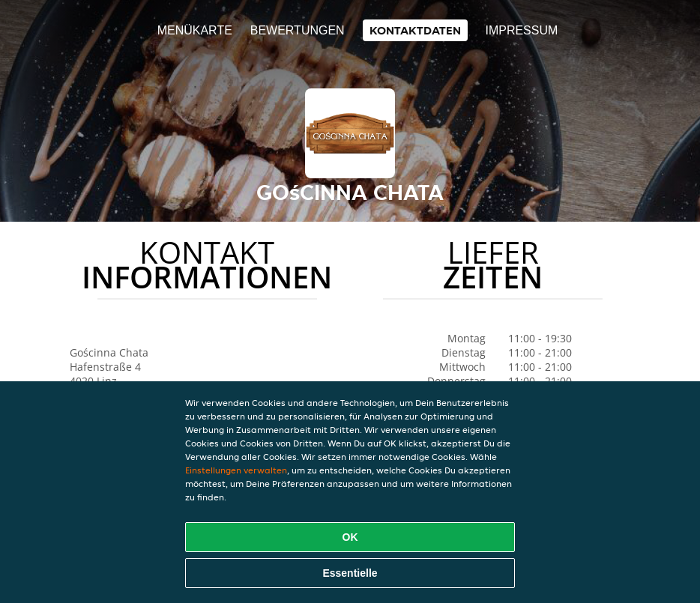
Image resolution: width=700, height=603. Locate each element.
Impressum (521, 30)
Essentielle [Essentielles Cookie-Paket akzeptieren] (350, 573)
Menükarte (195, 30)
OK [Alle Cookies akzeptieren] (350, 537)
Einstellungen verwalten (236, 470)
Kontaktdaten (415, 30)
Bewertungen (298, 30)
